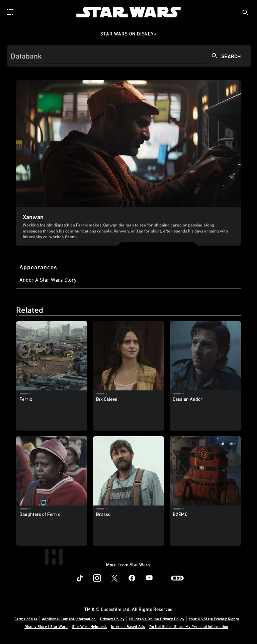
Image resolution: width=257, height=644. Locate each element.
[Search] (129, 56)
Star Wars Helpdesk (89, 626)
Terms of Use (26, 619)
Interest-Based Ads (128, 626)
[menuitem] (11, 12)
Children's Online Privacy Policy (157, 619)
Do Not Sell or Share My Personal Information (189, 626)
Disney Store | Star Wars (46, 626)
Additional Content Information (69, 619)
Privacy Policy (112, 619)
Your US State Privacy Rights (214, 619)
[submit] (245, 12)
